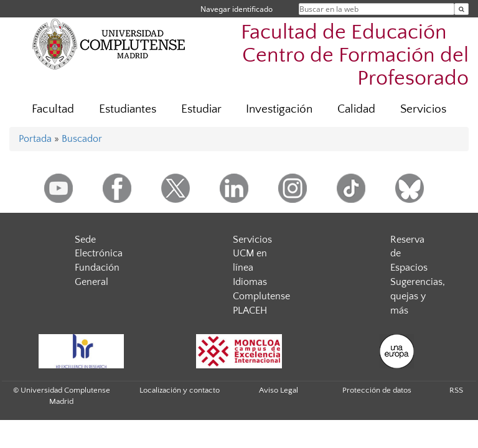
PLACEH (250, 310)
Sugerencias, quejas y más (418, 296)
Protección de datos (377, 390)
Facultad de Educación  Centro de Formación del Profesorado (355, 56)
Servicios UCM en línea (252, 254)
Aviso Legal (279, 390)
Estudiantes (128, 109)
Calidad (356, 109)
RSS (456, 390)
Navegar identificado (237, 9)
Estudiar (201, 109)
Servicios (423, 109)
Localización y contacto (180, 390)
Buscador (82, 139)
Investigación (279, 109)
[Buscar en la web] (462, 9)
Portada (35, 139)
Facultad (53, 109)
